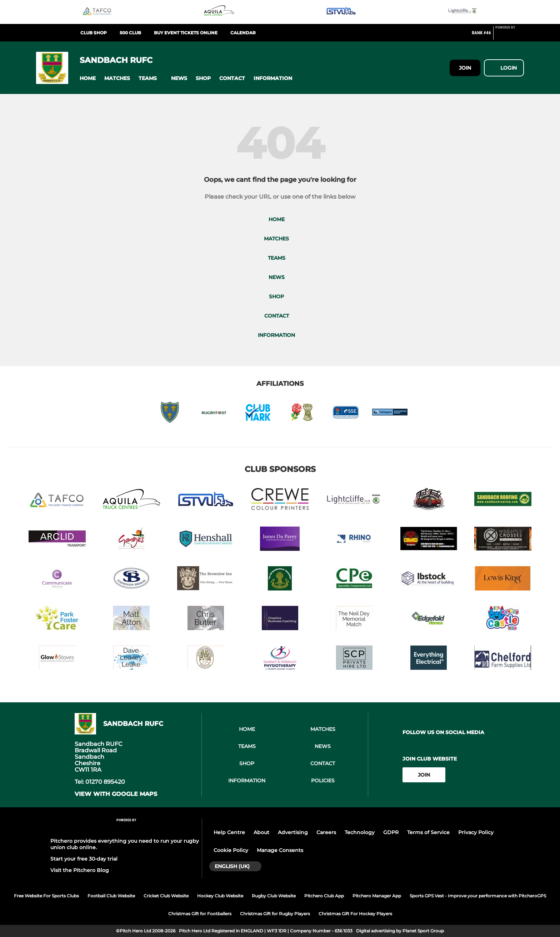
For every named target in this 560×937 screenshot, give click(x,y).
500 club (130, 33)
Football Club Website (111, 896)
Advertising (293, 832)
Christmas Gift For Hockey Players (355, 914)
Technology (360, 832)
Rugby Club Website (274, 896)
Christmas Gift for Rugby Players (275, 914)
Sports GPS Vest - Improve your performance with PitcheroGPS (478, 896)
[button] (88, 78)
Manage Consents (280, 850)
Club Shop (94, 33)
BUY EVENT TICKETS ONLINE (186, 33)
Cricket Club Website (166, 896)
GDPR (391, 832)
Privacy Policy (476, 832)
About (261, 832)
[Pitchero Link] (510, 36)
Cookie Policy (231, 850)
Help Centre (229, 832)
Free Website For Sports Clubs (46, 896)
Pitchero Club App (324, 896)
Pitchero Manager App (377, 896)
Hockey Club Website (220, 896)
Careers (326, 832)
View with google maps (116, 794)
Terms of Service (428, 832)
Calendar (243, 33)
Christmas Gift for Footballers (200, 914)
